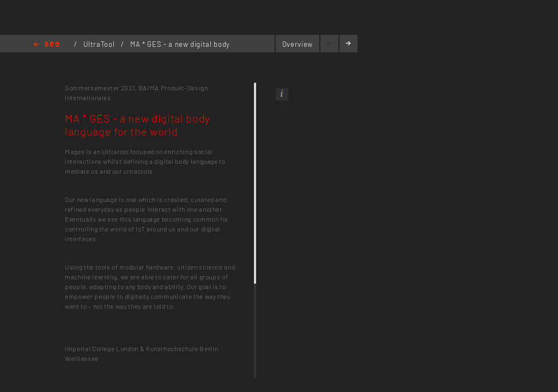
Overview (298, 44)
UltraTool (100, 44)
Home (47, 45)
